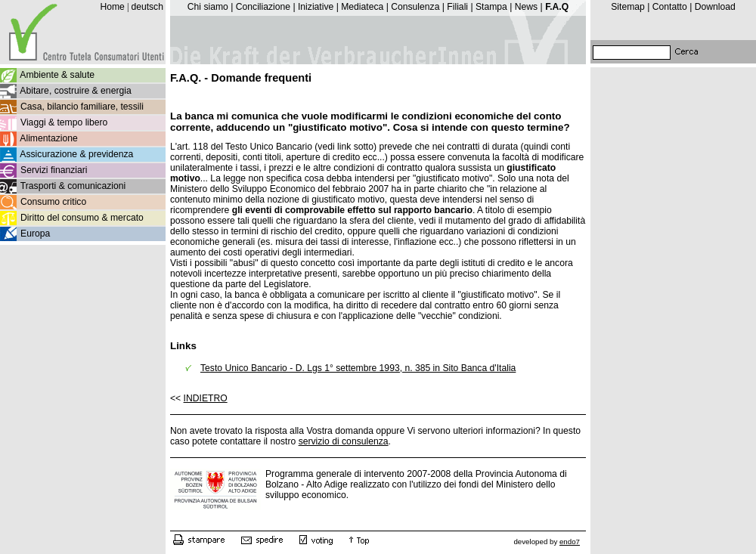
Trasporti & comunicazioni (73, 186)
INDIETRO (206, 398)
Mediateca (362, 7)
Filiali (457, 7)
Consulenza (415, 7)
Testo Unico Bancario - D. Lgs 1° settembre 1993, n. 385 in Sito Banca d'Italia (358, 368)
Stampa (491, 7)
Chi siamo (208, 7)
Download (715, 7)
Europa (35, 234)
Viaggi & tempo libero (64, 122)
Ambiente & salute (57, 75)
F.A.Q (557, 7)
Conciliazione (263, 7)
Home (112, 7)
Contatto (670, 7)
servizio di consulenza (344, 441)
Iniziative (316, 7)
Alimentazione (48, 138)
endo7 (570, 542)
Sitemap (628, 7)
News (526, 7)
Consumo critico (53, 202)
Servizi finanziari (54, 170)
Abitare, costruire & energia (75, 91)
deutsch (147, 7)
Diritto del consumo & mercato (82, 218)
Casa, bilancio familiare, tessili (82, 107)
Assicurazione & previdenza (76, 154)
